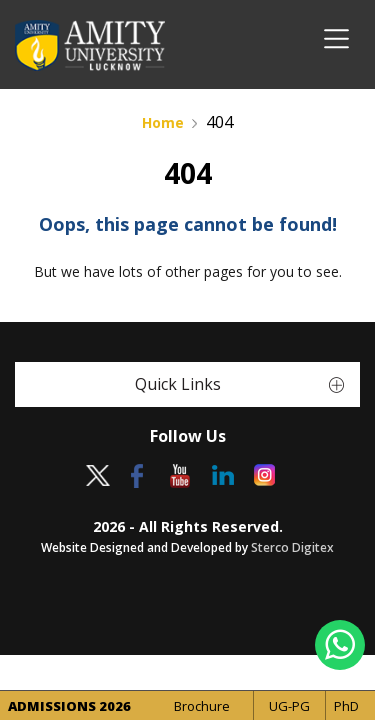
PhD (346, 706)
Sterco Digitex (292, 547)
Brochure (202, 706)
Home (163, 122)
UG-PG (289, 706)
